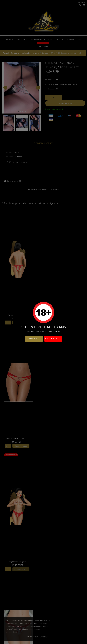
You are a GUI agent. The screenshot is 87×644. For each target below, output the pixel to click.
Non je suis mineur (53, 339)
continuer (34, 339)
